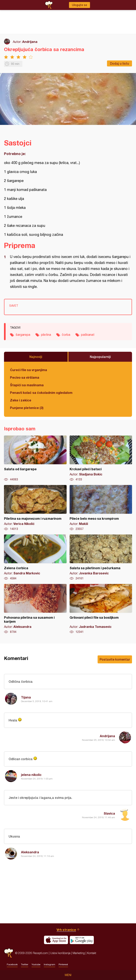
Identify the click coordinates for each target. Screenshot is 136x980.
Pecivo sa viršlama (25, 377)
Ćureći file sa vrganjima (28, 370)
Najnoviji (36, 357)
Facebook (12, 964)
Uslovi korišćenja (60, 953)
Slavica (109, 813)
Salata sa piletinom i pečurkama (101, 557)
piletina (46, 335)
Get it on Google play (82, 940)
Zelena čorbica (35, 557)
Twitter (25, 964)
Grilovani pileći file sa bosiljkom (101, 609)
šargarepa (23, 335)
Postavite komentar (115, 659)
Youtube (36, 964)
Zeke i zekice (21, 400)
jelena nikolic (31, 775)
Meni (68, 975)
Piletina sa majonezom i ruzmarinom (35, 508)
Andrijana (30, 42)
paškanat (88, 335)
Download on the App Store (56, 940)
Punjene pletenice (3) (27, 408)
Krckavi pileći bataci (101, 458)
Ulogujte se (79, 5)
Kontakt (92, 953)
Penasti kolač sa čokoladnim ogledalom (41, 393)
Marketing (79, 953)
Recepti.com (9, 953)
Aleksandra (30, 852)
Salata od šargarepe (35, 458)
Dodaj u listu (119, 63)
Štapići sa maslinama (27, 385)
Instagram (49, 964)
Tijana (26, 697)
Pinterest (63, 964)
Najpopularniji (100, 357)
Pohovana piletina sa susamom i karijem (35, 609)
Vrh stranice (66, 930)
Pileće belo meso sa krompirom (101, 508)
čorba (66, 335)
